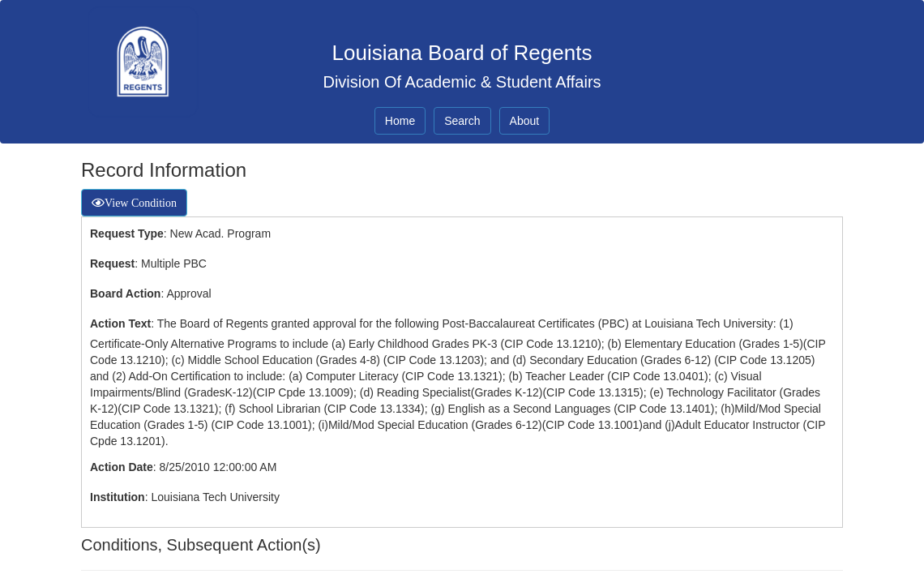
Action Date (122, 467)
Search (462, 121)
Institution (118, 497)
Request (112, 264)
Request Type (127, 234)
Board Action (125, 293)
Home (400, 121)
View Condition (141, 203)
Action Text (120, 323)
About (525, 121)
